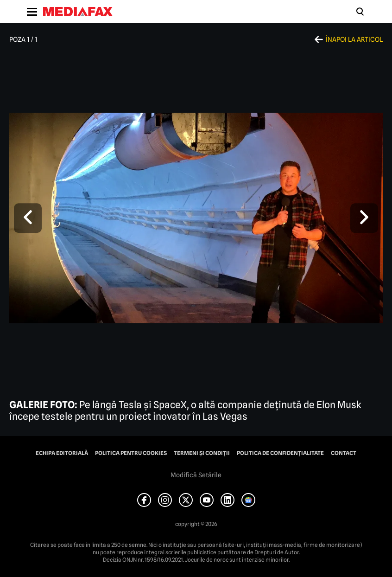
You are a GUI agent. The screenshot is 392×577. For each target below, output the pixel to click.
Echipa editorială (62, 453)
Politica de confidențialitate (280, 453)
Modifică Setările (196, 475)
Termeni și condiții (202, 453)
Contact (344, 453)
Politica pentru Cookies (131, 453)
